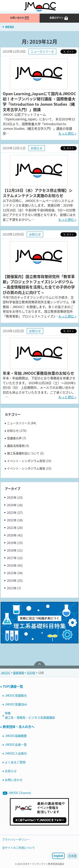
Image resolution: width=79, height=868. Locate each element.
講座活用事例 (16, 446)
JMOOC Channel (17, 793)
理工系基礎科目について (23, 453)
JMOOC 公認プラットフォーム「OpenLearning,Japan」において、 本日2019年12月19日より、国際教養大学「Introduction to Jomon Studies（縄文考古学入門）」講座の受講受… (39, 124)
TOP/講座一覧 (13, 686)
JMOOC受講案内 (16, 695)
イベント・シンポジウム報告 (26, 468)
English (58, 856)
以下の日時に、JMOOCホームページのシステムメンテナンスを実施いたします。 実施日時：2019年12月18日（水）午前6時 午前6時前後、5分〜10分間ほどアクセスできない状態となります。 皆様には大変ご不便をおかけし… (39, 210)
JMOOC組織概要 (16, 736)
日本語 (72, 856)
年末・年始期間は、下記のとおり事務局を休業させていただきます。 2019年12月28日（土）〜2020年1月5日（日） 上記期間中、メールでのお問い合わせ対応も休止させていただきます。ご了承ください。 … (39, 388)
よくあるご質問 (15, 762)
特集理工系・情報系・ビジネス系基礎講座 (30, 715)
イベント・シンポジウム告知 (26, 461)
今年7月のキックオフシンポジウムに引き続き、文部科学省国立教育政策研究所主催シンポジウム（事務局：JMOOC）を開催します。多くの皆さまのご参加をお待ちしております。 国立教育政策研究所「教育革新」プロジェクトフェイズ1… (39, 307)
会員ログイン (59, 18)
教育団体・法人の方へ (19, 727)
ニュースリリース (42, 51)
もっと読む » (67, 133)
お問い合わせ (20, 18)
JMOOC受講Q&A (16, 704)
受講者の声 (14, 438)
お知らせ (37, 148)
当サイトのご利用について (19, 848)
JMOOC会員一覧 (16, 744)
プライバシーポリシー (16, 839)
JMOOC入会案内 (16, 753)
